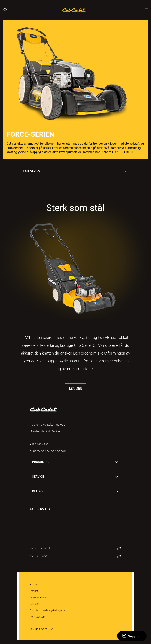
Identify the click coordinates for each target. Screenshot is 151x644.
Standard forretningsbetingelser (48, 610)
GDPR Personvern (40, 598)
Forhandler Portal (40, 548)
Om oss (76, 492)
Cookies (35, 604)
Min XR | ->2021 (39, 556)
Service (76, 477)
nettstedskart (38, 617)
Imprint (34, 591)
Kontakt (34, 585)
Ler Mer (75, 389)
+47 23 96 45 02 (39, 445)
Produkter (76, 462)
